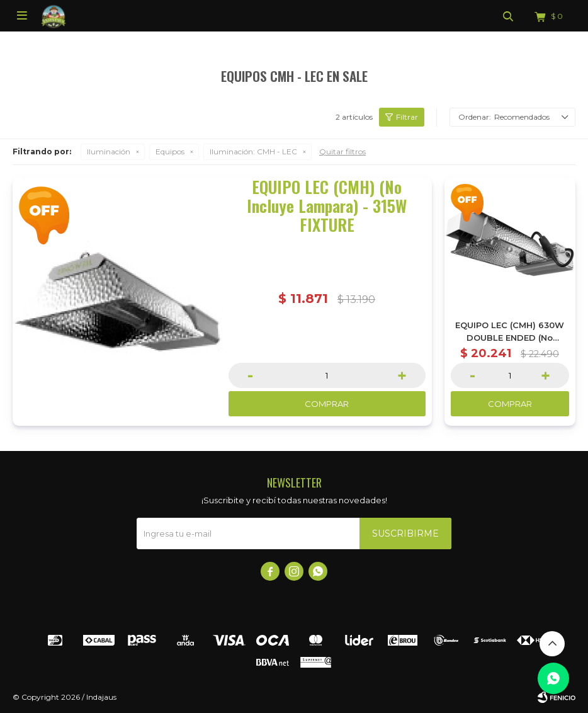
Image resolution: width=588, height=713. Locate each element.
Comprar (327, 404)
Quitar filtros (342, 151)
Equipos (170, 151)
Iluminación (109, 151)
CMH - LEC (253, 151)
